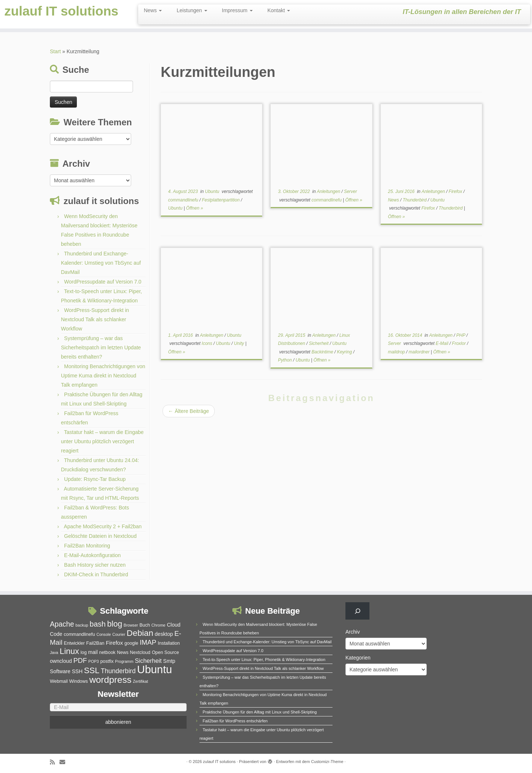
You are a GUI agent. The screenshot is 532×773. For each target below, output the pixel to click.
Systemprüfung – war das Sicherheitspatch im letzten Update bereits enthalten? (101, 347)
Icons (208, 343)
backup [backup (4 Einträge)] (82, 625)
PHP (461, 335)
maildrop (397, 352)
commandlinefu (184, 200)
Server (350, 191)
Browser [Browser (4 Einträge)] (131, 625)
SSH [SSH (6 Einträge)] (77, 671)
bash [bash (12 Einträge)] (98, 624)
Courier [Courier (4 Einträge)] (119, 634)
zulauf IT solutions (61, 22)
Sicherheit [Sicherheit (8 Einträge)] (148, 661)
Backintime (323, 352)
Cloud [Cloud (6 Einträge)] (174, 625)
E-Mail (442, 343)
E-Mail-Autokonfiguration (93, 555)
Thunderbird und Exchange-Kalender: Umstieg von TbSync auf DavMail (101, 263)
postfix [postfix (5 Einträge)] (107, 661)
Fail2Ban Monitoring (87, 546)
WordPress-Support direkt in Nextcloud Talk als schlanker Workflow (95, 319)
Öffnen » (195, 208)
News (153, 10)
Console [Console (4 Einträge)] (104, 634)
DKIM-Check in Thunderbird (96, 574)
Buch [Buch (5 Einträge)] (145, 625)
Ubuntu (213, 191)
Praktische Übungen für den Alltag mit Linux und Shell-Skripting (260, 712)
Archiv (353, 632)
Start (55, 51)
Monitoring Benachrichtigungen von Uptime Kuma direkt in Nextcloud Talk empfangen (103, 376)
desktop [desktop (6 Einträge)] (164, 634)
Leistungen (192, 10)
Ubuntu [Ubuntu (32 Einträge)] (155, 669)
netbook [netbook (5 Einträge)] (107, 652)
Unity (240, 343)
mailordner (420, 352)
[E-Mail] (118, 707)
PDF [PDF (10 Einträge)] (80, 660)
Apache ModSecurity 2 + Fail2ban (103, 526)
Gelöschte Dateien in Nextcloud (100, 536)
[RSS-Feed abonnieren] (55, 762)
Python (286, 360)
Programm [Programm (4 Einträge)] (124, 661)
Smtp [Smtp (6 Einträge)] (169, 661)
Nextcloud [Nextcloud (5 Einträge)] (140, 652)
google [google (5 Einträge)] (131, 643)
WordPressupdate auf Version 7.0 (103, 282)
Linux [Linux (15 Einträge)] (69, 651)
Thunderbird (415, 200)
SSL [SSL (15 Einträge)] (92, 670)
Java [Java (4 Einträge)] (54, 652)
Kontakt (279, 10)
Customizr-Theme (327, 762)
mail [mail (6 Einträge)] (93, 652)
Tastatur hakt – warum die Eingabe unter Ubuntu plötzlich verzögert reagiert (102, 441)
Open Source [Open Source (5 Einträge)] (165, 652)
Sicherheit (319, 343)
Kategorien (358, 658)
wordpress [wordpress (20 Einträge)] (110, 680)
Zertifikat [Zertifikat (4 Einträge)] (141, 681)
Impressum (237, 10)
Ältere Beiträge (189, 411)
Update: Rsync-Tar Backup (95, 479)
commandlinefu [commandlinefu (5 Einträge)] (80, 634)
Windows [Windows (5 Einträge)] (79, 681)
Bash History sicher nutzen (95, 565)
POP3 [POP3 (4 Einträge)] (93, 661)
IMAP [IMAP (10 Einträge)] (148, 642)
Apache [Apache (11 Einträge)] (62, 624)
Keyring (345, 352)
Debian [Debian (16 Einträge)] (140, 633)
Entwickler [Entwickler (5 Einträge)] (74, 643)
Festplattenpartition (221, 200)
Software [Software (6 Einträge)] (60, 671)
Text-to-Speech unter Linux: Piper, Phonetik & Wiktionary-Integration (264, 660)
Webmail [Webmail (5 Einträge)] (59, 681)
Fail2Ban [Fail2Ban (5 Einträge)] (95, 643)
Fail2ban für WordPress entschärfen (235, 721)
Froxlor (459, 343)
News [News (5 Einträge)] (122, 652)
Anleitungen (329, 191)
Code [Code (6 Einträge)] (56, 634)
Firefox (456, 191)
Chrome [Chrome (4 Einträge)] (158, 625)
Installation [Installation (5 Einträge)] (169, 643)
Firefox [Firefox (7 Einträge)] (114, 643)
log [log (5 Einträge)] (84, 652)
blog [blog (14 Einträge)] (115, 624)
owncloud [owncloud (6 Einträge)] (61, 661)
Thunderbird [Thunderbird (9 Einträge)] (118, 671)
